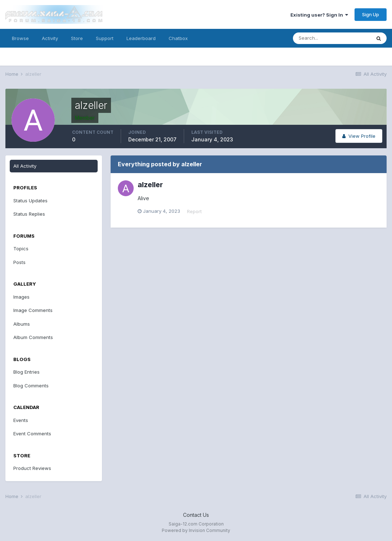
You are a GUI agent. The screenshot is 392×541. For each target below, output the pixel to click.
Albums (22, 324)
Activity (50, 38)
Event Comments (32, 434)
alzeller (150, 185)
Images (21, 297)
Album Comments (33, 337)
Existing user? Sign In (319, 15)
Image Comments (33, 310)
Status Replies (29, 214)
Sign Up (371, 14)
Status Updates (30, 201)
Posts (19, 262)
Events (21, 420)
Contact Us (196, 515)
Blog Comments (31, 386)
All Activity (25, 166)
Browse (20, 38)
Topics (21, 248)
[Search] (332, 38)
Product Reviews (32, 468)
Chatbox (178, 38)
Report (194, 211)
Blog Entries (26, 372)
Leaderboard (141, 38)
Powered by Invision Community (196, 530)
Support (105, 38)
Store (77, 38)
